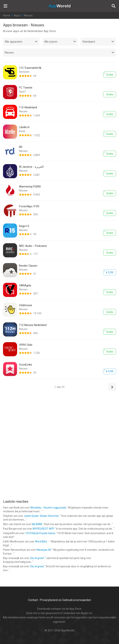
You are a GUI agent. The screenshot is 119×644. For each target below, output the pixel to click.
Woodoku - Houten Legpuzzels (48, 508)
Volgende (112, 387)
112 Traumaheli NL (30, 68)
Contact (33, 600)
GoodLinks (26, 365)
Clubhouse (26, 305)
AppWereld (60, 6)
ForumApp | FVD (29, 206)
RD (21, 147)
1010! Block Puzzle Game (40, 533)
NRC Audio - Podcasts (33, 246)
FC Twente (26, 88)
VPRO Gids (26, 345)
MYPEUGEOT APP (43, 529)
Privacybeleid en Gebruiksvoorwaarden (65, 600)
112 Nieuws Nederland (33, 325)
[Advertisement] (60, 418)
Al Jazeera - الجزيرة (31, 167)
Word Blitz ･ (42, 542)
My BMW (37, 524)
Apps (17, 15)
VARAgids (25, 285)
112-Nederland (28, 107)
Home (7, 15)
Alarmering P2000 (30, 187)
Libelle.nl (24, 127)
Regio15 (24, 226)
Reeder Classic (28, 266)
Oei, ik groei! (37, 558)
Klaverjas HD (44, 550)
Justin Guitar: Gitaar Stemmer (41, 516)
